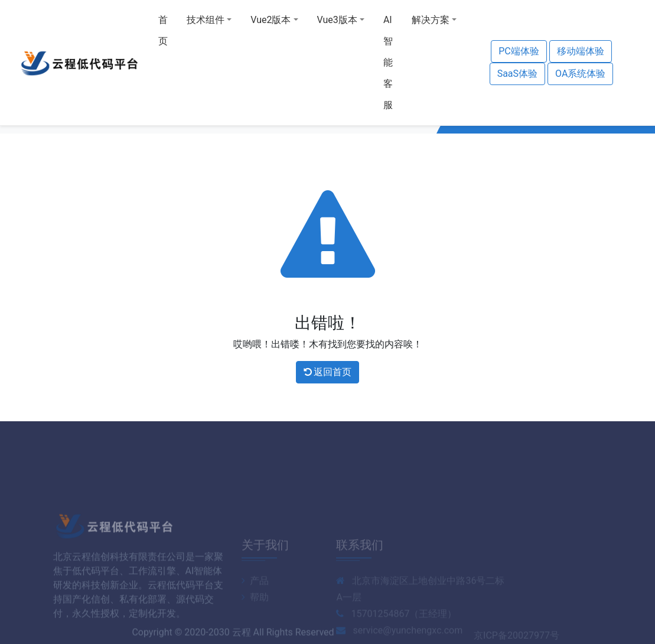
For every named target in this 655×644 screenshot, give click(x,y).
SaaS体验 (517, 74)
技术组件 (206, 20)
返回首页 (328, 372)
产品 (255, 597)
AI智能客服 (388, 62)
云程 (242, 634)
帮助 (255, 614)
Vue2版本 (271, 20)
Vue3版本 (337, 20)
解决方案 (431, 20)
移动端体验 (581, 51)
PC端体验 (519, 51)
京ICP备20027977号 (516, 637)
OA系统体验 (580, 74)
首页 (163, 30)
